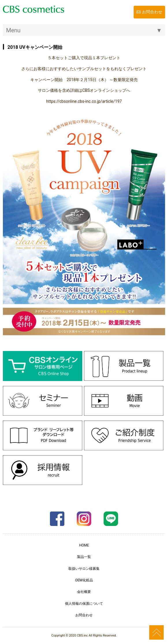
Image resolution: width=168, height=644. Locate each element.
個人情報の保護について (84, 604)
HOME (84, 545)
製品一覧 (84, 557)
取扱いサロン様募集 (84, 569)
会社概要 (84, 592)
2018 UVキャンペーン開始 (35, 47)
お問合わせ (152, 12)
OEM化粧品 (84, 580)
